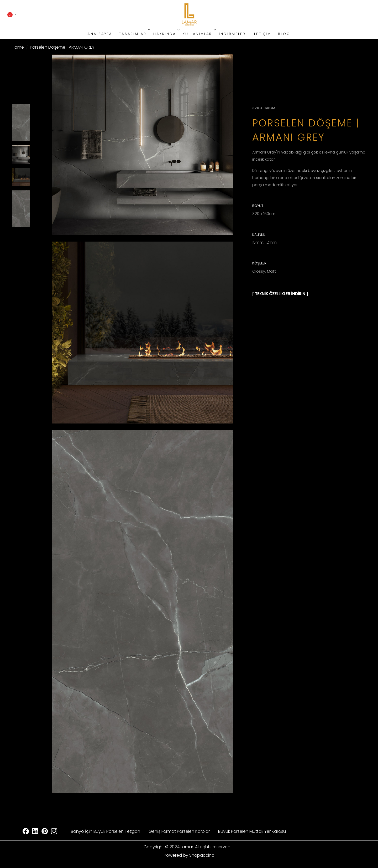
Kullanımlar (199, 34)
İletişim (262, 34)
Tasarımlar (134, 34)
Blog (284, 34)
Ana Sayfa (100, 34)
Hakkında (166, 34)
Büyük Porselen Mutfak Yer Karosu (252, 831)
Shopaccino (202, 855)
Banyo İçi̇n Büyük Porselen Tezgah (106, 831)
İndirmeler (232, 34)
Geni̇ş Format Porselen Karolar (179, 831)
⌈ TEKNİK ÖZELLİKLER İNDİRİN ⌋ (280, 294)
